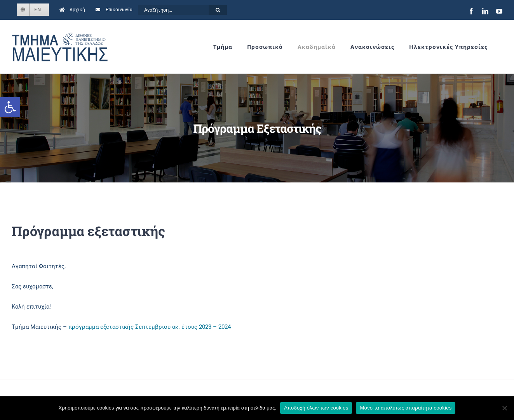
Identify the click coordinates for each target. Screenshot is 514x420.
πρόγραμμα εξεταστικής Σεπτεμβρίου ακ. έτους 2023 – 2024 (150, 327)
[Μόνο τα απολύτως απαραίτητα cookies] (504, 408)
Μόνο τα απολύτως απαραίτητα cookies (406, 408)
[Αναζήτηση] (218, 10)
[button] (10, 107)
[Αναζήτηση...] (173, 10)
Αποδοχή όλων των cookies (316, 408)
